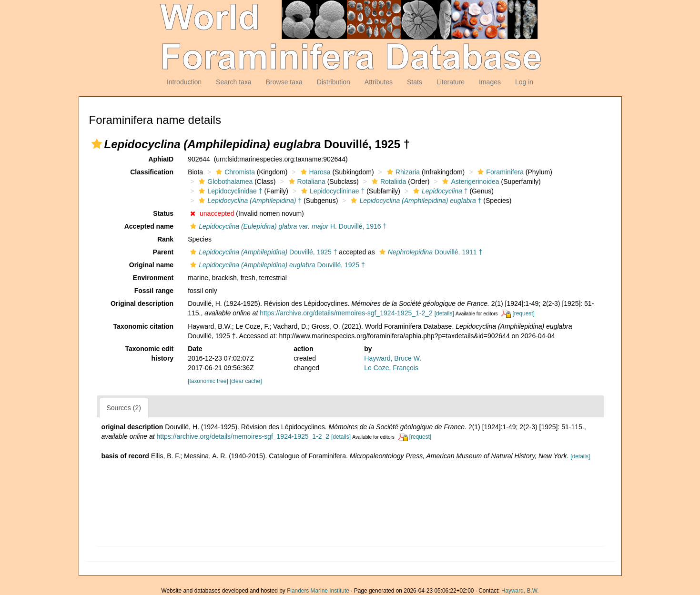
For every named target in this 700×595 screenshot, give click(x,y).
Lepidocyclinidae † (229, 191)
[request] (524, 313)
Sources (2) (124, 408)
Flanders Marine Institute (318, 591)
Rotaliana (306, 182)
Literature (451, 82)
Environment (153, 278)
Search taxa (234, 82)
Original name (151, 265)
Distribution (334, 82)
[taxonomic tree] (208, 381)
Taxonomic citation (144, 326)
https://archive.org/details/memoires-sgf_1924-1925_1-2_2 (346, 313)
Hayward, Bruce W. (393, 358)
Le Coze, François (391, 368)
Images (490, 82)
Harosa (314, 172)
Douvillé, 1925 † (262, 252)
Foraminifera (499, 172)
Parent (163, 252)
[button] (97, 144)
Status (163, 213)
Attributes (379, 82)
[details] (444, 313)
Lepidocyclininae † (332, 191)
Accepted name (149, 226)
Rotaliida (388, 182)
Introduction (184, 82)
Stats (415, 82)
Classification (152, 172)
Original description (142, 303)
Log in (524, 82)
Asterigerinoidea (469, 182)
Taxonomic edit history (150, 353)
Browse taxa (284, 82)
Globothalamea (224, 182)
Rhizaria (402, 172)
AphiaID (161, 159)
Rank (165, 239)
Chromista (234, 172)
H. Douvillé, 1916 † (287, 226)
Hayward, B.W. (520, 591)
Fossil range (154, 291)
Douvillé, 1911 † (430, 252)
